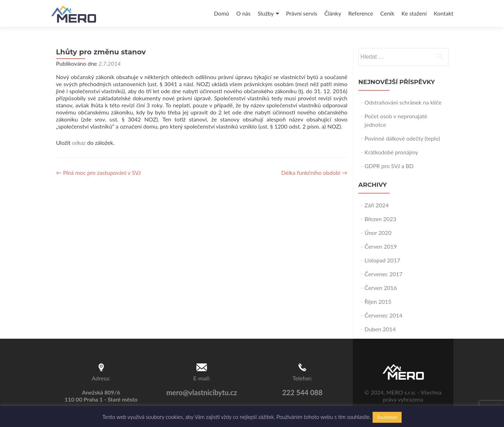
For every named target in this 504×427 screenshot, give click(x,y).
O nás (244, 13)
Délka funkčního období (314, 173)
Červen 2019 (381, 246)
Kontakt (443, 13)
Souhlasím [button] (387, 417)
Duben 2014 (380, 329)
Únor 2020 (378, 233)
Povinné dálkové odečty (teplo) (402, 138)
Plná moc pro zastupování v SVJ (99, 173)
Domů (222, 13)
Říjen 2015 (378, 301)
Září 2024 (376, 205)
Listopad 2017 (382, 260)
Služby (265, 13)
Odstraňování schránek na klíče (403, 102)
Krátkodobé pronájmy (391, 152)
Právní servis (302, 13)
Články (333, 13)
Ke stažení (414, 13)
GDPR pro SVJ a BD (389, 166)
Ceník (387, 13)
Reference (361, 13)
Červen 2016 (381, 288)
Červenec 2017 (384, 274)
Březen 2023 (380, 219)
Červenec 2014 (384, 315)
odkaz (79, 143)
